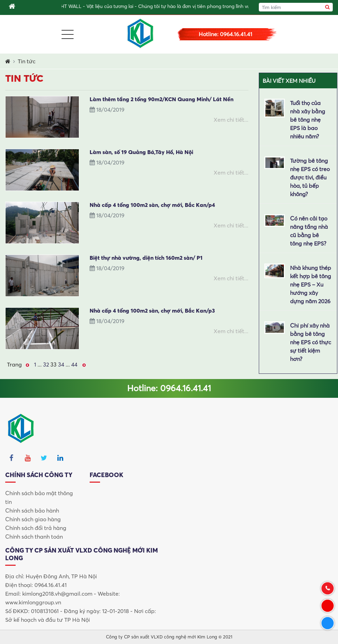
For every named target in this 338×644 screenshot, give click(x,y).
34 (61, 364)
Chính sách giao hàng (33, 519)
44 (74, 364)
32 (46, 364)
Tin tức (27, 61)
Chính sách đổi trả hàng (36, 528)
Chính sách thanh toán (34, 537)
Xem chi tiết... (231, 120)
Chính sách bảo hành (32, 510)
